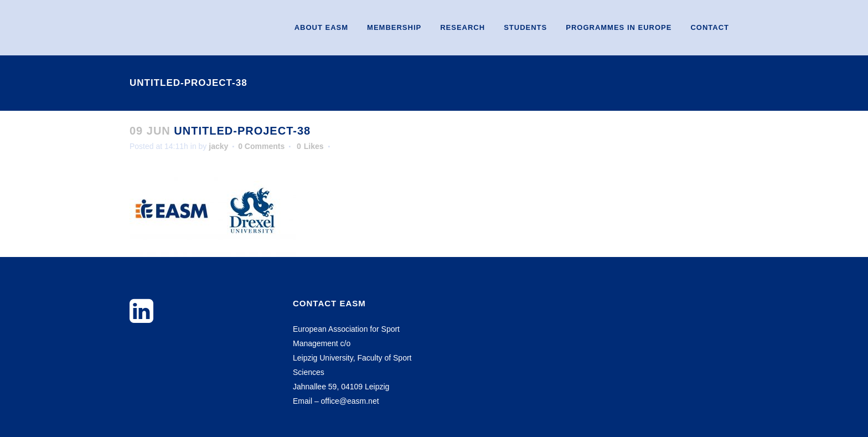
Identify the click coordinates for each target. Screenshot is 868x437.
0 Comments (261, 146)
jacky (218, 146)
